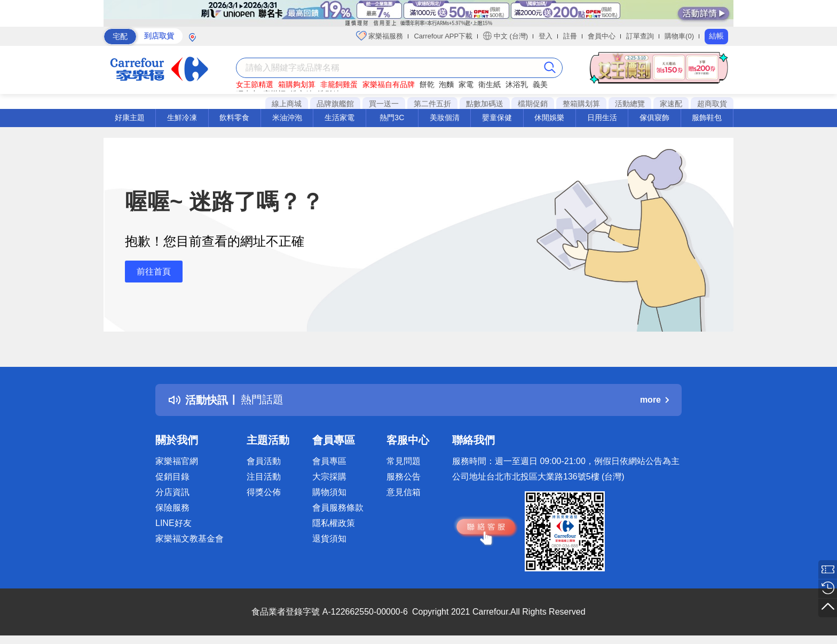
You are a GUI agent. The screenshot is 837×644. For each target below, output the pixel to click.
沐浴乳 (517, 84)
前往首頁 (154, 272)
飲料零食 (234, 117)
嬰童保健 (497, 117)
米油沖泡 (287, 117)
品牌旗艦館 (335, 104)
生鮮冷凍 (182, 117)
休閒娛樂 (549, 117)
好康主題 (130, 117)
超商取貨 (712, 104)
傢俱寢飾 (654, 117)
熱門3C (392, 117)
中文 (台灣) (506, 36)
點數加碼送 (485, 104)
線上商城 (287, 104)
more (654, 400)
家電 (466, 84)
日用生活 (602, 117)
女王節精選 (255, 84)
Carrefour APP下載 (443, 36)
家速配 (671, 104)
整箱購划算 (581, 104)
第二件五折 (432, 104)
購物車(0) (679, 36)
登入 (546, 36)
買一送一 (384, 104)
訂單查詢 (640, 36)
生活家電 (339, 117)
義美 (540, 84)
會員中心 (602, 36)
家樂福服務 (380, 36)
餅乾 (427, 84)
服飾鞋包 (707, 117)
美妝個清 (445, 117)
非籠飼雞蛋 (339, 84)
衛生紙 (489, 84)
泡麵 (446, 84)
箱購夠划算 (297, 84)
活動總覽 (630, 104)
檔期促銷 (533, 104)
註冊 (570, 36)
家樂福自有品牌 (389, 84)
